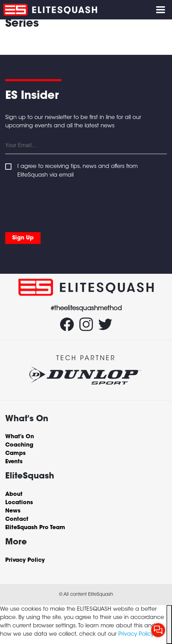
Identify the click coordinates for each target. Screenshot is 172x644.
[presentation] (58, 204)
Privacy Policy (136, 634)
